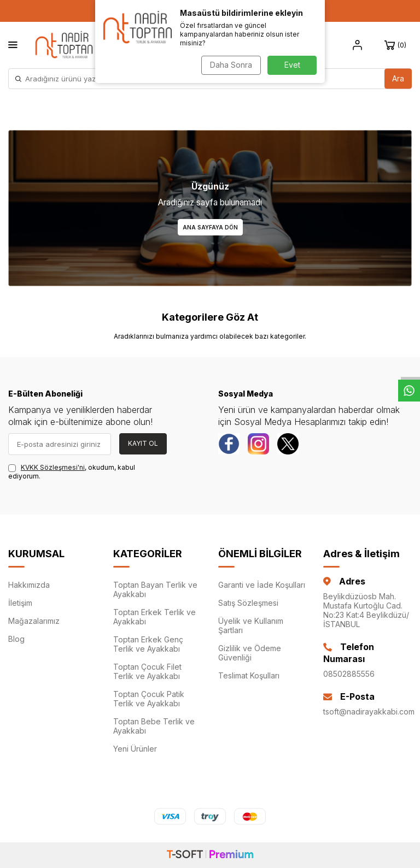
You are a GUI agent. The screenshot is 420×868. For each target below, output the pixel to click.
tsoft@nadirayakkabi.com (367, 711)
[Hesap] (357, 45)
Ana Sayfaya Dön (210, 227)
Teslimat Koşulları (249, 675)
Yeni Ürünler (135, 749)
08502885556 (349, 674)
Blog (16, 639)
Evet (292, 65)
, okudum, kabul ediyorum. (72, 472)
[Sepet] (397, 45)
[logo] (64, 45)
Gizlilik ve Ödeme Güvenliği (250, 653)
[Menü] (13, 45)
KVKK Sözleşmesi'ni (53, 467)
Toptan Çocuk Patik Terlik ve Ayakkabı (149, 699)
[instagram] (259, 444)
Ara (398, 78)
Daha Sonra (229, 65)
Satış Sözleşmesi (248, 603)
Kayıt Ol (143, 443)
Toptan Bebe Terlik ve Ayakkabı (154, 726)
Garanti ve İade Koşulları (262, 585)
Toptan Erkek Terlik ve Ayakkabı (154, 617)
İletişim (20, 603)
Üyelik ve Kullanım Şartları (251, 625)
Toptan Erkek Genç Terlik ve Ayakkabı (148, 644)
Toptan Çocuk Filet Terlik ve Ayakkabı (147, 671)
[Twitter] (289, 444)
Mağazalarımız (34, 621)
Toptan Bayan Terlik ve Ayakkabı (155, 589)
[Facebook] (229, 444)
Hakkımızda (29, 585)
